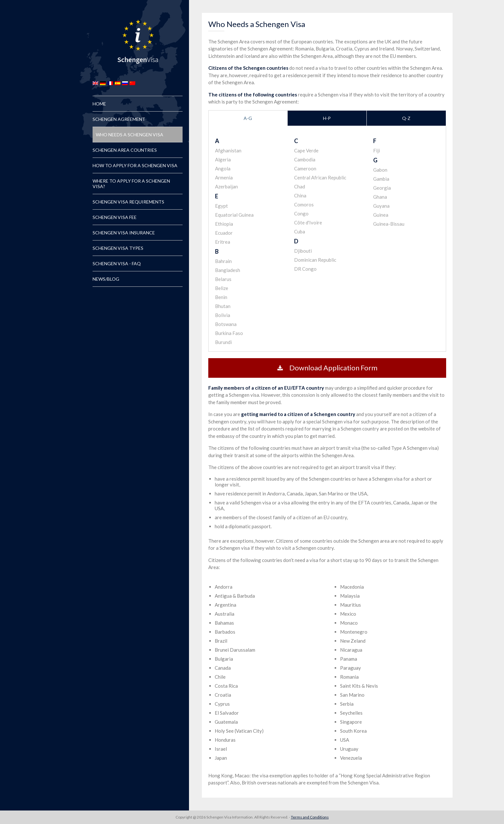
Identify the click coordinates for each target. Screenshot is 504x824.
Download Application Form (327, 368)
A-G (248, 118)
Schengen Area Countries (125, 150)
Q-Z (406, 118)
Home (99, 104)
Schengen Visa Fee (115, 217)
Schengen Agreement (119, 119)
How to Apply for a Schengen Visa (135, 165)
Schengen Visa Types (118, 248)
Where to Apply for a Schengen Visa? (131, 184)
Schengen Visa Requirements (128, 202)
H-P (327, 118)
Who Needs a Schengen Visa (130, 135)
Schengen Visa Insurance (124, 233)
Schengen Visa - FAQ (117, 263)
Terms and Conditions (310, 817)
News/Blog (106, 279)
